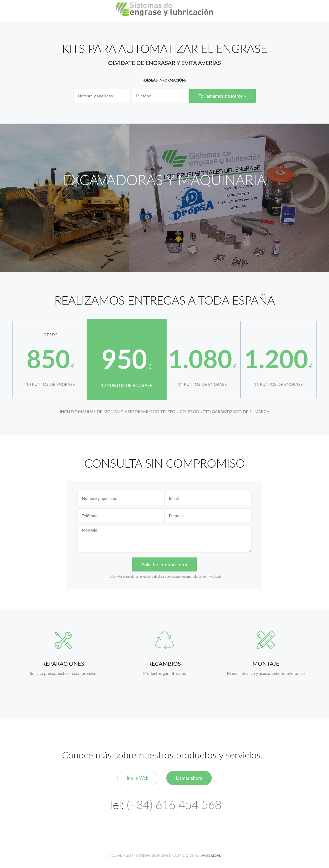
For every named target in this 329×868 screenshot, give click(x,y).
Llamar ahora (189, 778)
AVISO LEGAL (211, 855)
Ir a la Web (138, 778)
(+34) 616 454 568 (174, 805)
